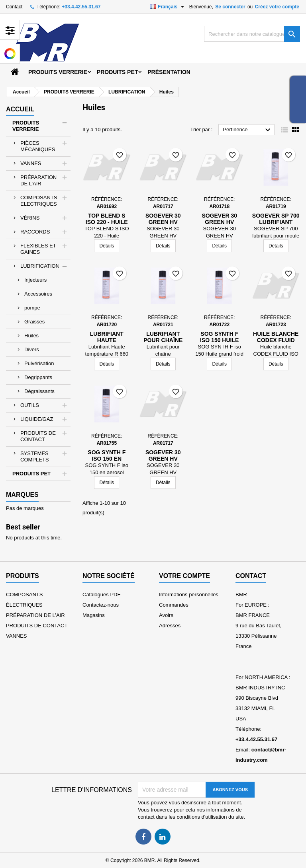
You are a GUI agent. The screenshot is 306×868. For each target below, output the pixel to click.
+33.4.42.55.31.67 (81, 7)
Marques (22, 495)
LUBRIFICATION (40, 266)
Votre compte (184, 576)
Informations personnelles (189, 595)
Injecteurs (35, 280)
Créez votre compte (277, 7)
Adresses (170, 626)
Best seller (23, 527)
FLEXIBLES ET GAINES (38, 249)
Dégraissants (39, 391)
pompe (32, 308)
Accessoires (38, 294)
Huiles (31, 336)
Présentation (169, 72)
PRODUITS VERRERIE (58, 72)
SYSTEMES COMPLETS (35, 456)
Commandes (174, 605)
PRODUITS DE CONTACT (38, 436)
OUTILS (30, 405)
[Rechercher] (252, 34)
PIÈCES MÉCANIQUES (38, 146)
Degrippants (38, 377)
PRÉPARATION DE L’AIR (38, 180)
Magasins (94, 615)
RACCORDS (35, 232)
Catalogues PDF (101, 595)
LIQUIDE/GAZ (37, 419)
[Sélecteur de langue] (168, 7)
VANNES (31, 163)
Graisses (34, 322)
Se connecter (230, 7)
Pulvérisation (39, 363)
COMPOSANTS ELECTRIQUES (39, 201)
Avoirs (166, 615)
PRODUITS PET (117, 72)
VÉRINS (30, 218)
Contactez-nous (101, 605)
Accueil (20, 109)
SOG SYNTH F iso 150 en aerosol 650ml (107, 459)
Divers (32, 349)
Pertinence (248, 130)
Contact (14, 7)
